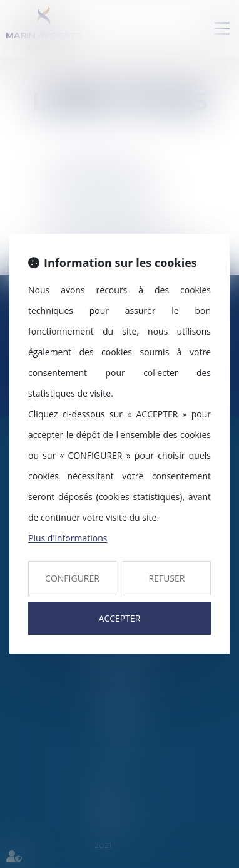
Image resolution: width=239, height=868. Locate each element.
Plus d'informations (68, 538)
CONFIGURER (72, 578)
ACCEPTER (120, 618)
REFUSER (167, 578)
